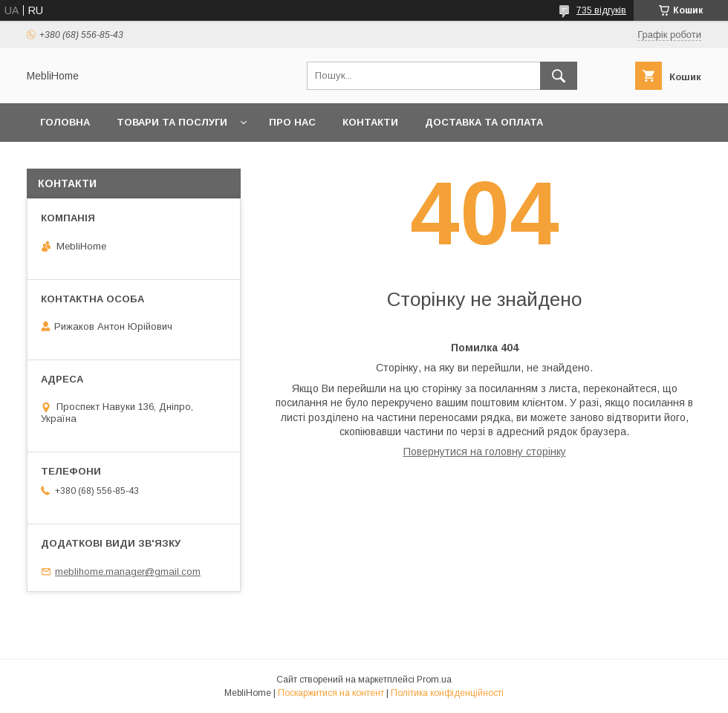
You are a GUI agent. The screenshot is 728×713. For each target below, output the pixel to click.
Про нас (292, 122)
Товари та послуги (172, 122)
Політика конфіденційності (447, 693)
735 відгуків (601, 10)
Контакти (370, 122)
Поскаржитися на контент (331, 693)
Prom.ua (434, 680)
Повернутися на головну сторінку (485, 452)
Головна (65, 122)
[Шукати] (559, 76)
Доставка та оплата (484, 122)
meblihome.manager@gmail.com (128, 572)
